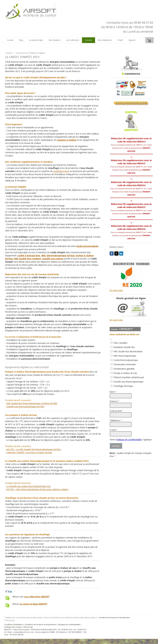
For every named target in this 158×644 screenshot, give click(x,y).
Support (132, 40)
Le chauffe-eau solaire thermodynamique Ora (28, 486)
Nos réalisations (105, 40)
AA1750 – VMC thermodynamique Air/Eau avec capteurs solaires (37, 489)
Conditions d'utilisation (14, 624)
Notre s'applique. (131, 440)
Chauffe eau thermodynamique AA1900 (25, 406)
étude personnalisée (87, 246)
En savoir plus (116, 290)
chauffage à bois (61, 171)
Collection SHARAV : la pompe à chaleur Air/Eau (29, 452)
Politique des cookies (13, 627)
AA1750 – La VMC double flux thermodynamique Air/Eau (33, 449)
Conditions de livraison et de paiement (114, 617)
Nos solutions (55, 40)
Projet (120, 40)
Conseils (89, 40)
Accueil (10, 40)
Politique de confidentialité (129, 440)
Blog (21, 40)
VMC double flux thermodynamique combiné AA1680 (32, 403)
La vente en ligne (36, 40)
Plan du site (28, 627)
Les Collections (73, 40)
